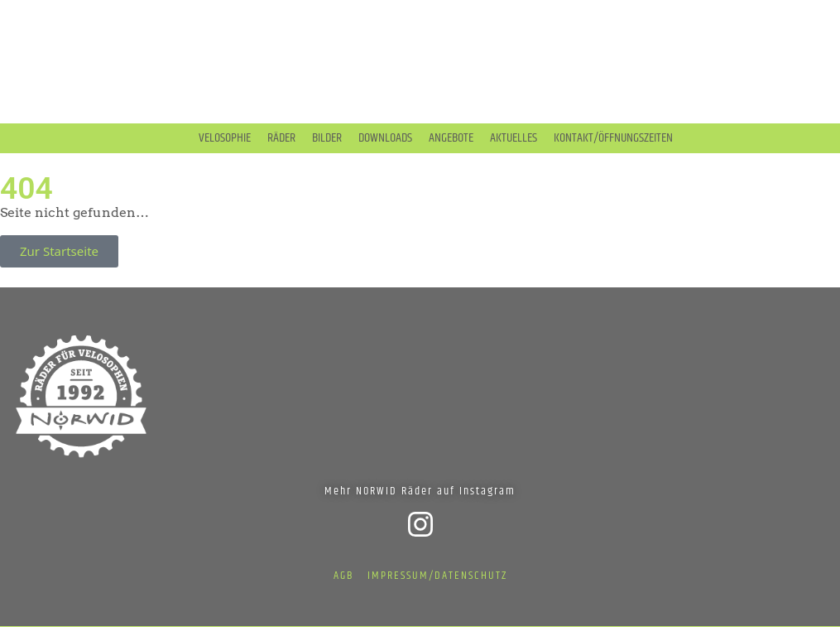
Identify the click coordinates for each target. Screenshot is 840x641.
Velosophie (225, 138)
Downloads (385, 138)
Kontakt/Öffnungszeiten (613, 138)
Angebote (451, 138)
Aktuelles (514, 138)
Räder (281, 138)
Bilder (327, 138)
